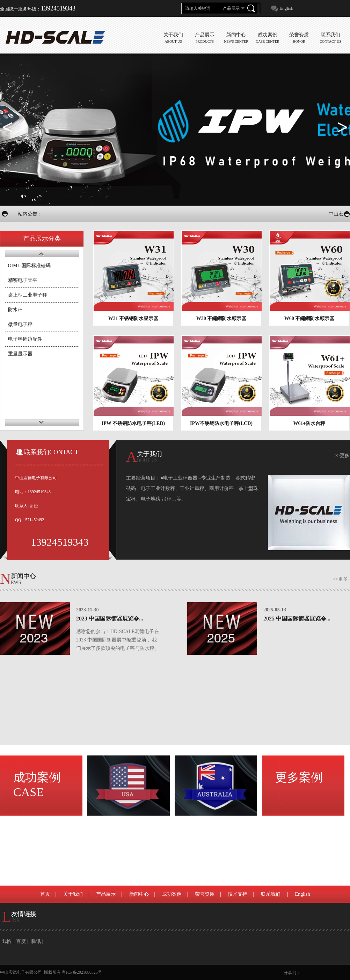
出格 (6, 941)
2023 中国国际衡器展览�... (110, 619)
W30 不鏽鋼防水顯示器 (221, 318)
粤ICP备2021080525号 (82, 972)
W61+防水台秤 (309, 423)
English (286, 8)
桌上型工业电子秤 (28, 295)
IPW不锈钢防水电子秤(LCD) (221, 423)
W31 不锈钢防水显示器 (133, 318)
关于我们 (73, 894)
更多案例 (299, 777)
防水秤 (15, 310)
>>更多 (342, 456)
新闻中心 (139, 894)
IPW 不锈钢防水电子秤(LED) (133, 423)
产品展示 (106, 894)
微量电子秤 (20, 324)
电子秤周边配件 (25, 339)
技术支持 (238, 894)
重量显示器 (20, 354)
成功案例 (37, 785)
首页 (45, 894)
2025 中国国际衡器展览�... (297, 619)
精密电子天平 (23, 280)
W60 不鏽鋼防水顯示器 (309, 318)
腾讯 (36, 941)
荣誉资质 (205, 894)
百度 (21, 941)
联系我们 (271, 894)
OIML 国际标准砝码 (30, 266)
